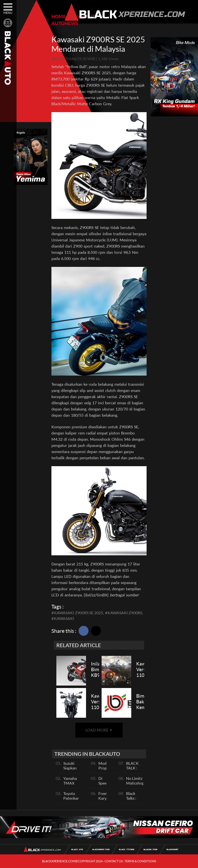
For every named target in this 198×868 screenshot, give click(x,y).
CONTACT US (114, 861)
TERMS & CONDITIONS (140, 861)
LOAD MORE (99, 730)
